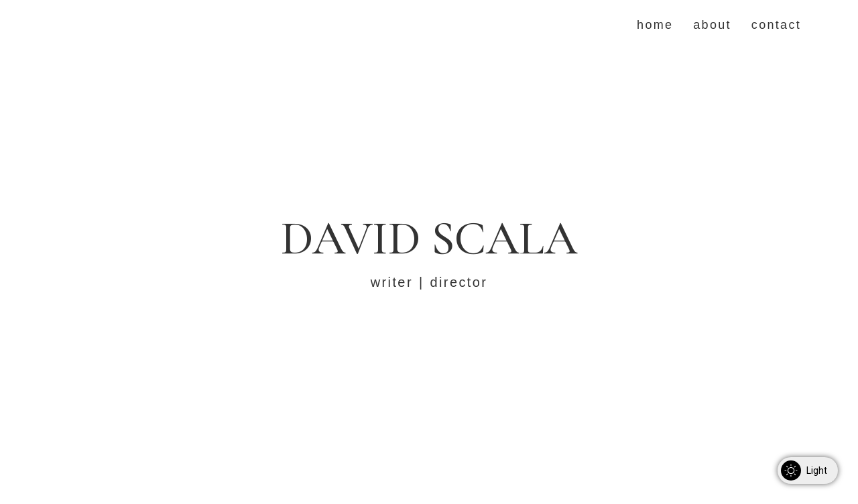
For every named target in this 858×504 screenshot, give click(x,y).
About (712, 25)
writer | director (429, 282)
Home (655, 25)
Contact (776, 25)
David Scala (429, 238)
